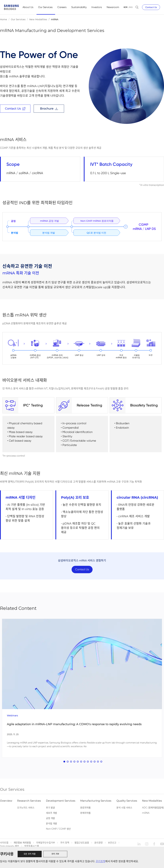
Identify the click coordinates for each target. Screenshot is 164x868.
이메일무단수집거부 (46, 845)
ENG (131, 7)
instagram (147, 846)
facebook (154, 846)
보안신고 (112, 845)
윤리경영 (98, 845)
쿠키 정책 (65, 845)
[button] (64, 764)
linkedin (139, 846)
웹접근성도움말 (82, 845)
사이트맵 (4, 845)
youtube (162, 846)
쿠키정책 (100, 861)
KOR (125, 7)
